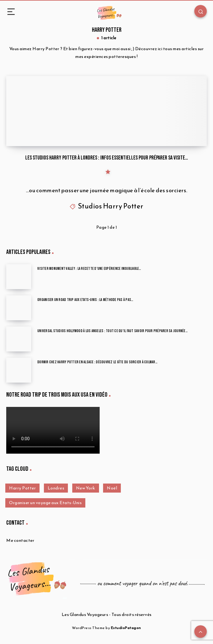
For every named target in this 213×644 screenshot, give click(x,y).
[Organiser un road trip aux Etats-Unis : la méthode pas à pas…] (19, 308)
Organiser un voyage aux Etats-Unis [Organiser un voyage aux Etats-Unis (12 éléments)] (45, 503)
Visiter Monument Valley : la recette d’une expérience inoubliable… (89, 269)
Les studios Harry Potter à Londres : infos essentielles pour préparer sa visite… (107, 158)
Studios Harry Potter (111, 206)
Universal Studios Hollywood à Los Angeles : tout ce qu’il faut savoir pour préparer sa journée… (113, 331)
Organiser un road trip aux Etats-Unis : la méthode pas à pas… (85, 300)
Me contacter (20, 540)
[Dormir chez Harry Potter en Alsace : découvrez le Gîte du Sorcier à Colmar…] (19, 370)
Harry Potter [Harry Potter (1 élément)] (22, 488)
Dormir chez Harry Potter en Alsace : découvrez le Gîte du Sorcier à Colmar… (97, 362)
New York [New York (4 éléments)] (86, 488)
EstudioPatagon (126, 628)
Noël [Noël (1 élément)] (112, 488)
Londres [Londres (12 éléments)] (56, 488)
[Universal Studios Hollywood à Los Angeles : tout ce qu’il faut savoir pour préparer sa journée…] (19, 339)
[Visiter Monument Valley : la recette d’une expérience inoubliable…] (19, 277)
